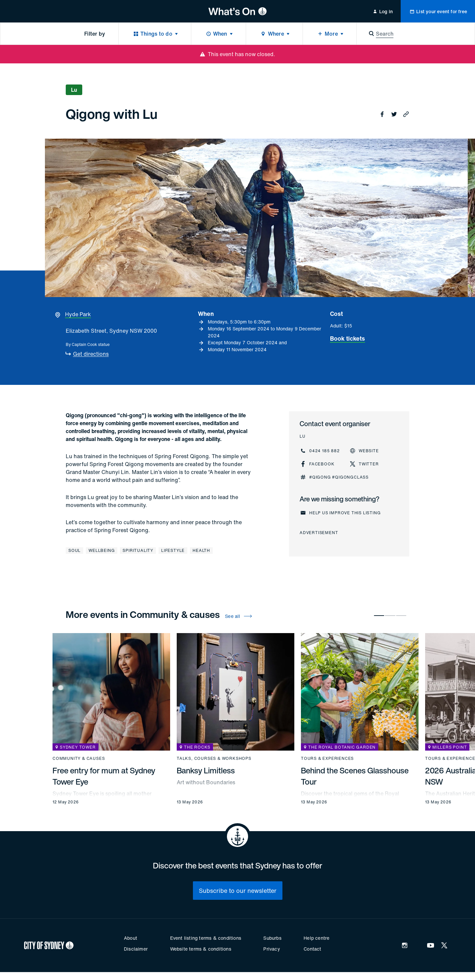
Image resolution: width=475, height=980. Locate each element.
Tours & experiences (327, 759)
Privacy (272, 949)
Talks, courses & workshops (214, 759)
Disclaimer (136, 949)
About (130, 938)
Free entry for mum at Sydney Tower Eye (104, 776)
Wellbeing (102, 550)
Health (201, 550)
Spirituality (138, 550)
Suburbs (272, 938)
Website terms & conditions (201, 949)
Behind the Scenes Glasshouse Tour (355, 776)
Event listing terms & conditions (206, 938)
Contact (312, 949)
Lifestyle (173, 550)
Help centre (316, 938)
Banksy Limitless (206, 770)
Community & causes (79, 759)
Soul (74, 550)
